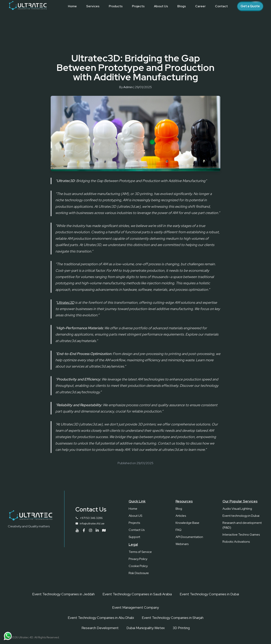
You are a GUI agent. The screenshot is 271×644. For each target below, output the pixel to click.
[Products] (116, 6)
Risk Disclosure (139, 573)
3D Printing (181, 628)
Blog (179, 509)
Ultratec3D (65, 302)
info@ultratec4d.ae (92, 523)
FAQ (179, 530)
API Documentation (189, 537)
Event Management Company (135, 607)
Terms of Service (140, 552)
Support (134, 537)
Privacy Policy (138, 559)
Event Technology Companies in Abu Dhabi (101, 618)
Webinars (182, 544)
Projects (134, 523)
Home (133, 509)
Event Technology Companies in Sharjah (173, 618)
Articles (181, 516)
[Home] (72, 6)
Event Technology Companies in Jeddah (63, 594)
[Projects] (138, 6)
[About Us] (161, 6)
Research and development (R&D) (242, 525)
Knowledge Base (187, 523)
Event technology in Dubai (241, 516)
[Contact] (221, 6)
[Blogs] (182, 6)
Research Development (100, 628)
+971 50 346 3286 (91, 518)
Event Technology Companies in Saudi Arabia (137, 594)
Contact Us (137, 530)
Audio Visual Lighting (237, 509)
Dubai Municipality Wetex (146, 628)
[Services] (93, 6)
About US (135, 516)
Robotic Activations (236, 542)
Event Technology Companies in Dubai (209, 594)
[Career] (200, 6)
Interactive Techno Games (241, 535)
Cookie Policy (138, 566)
